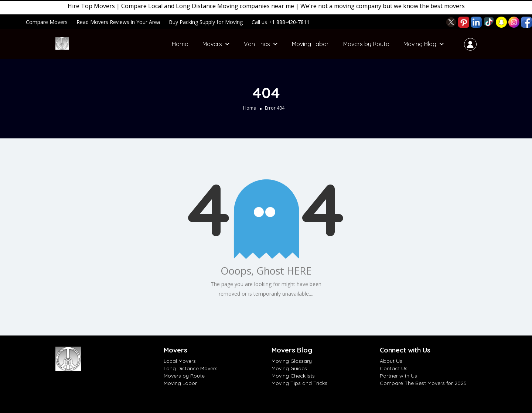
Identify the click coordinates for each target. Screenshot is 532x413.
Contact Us (394, 368)
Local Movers (180, 361)
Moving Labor (310, 44)
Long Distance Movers (191, 368)
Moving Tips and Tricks (299, 383)
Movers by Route (366, 44)
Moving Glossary (292, 361)
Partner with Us (398, 376)
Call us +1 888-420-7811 (281, 22)
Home (180, 44)
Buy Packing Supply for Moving (206, 22)
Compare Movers (47, 22)
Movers (212, 44)
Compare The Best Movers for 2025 (423, 383)
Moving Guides (289, 368)
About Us (391, 361)
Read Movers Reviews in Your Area (118, 22)
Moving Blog (420, 44)
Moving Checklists (293, 376)
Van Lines (257, 44)
